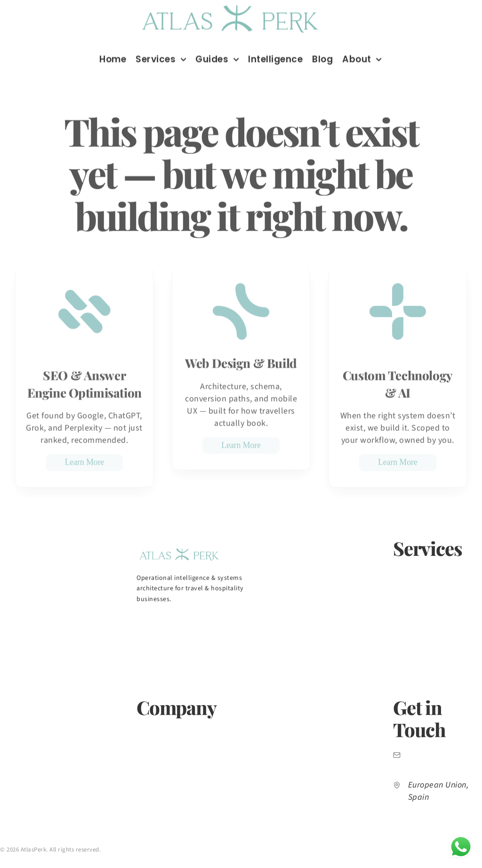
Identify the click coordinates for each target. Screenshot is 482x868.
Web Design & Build (422, 605)
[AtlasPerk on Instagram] (173, 622)
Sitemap (141, 862)
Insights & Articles (164, 765)
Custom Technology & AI (430, 659)
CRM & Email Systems (425, 641)
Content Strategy (419, 587)
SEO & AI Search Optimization (437, 570)
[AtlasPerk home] (179, 549)
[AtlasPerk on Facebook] (201, 622)
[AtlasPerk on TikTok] (258, 622)
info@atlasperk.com (445, 755)
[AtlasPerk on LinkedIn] (145, 622)
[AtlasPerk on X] (230, 622)
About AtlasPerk (161, 729)
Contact (149, 801)
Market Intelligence (166, 747)
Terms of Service (84, 862)
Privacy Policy (19, 862)
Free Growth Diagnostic (172, 783)
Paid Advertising (417, 623)
